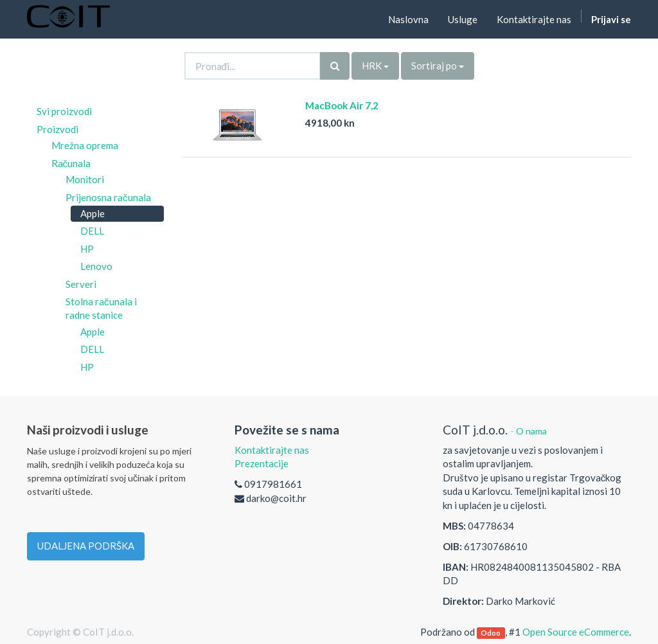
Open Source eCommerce (576, 632)
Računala (71, 163)
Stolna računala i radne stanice (101, 308)
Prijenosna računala (108, 197)
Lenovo (96, 266)
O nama (531, 431)
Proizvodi (58, 129)
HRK (375, 66)
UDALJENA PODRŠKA (86, 546)
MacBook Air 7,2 (342, 105)
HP (87, 249)
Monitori (85, 179)
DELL (92, 231)
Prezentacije (262, 463)
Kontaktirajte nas (272, 450)
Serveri (81, 284)
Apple (93, 213)
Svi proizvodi (64, 111)
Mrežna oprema (85, 145)
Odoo (491, 633)
